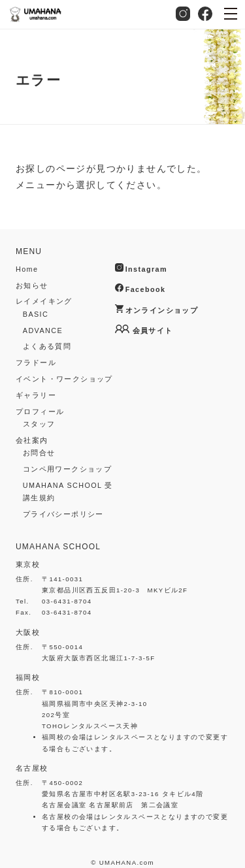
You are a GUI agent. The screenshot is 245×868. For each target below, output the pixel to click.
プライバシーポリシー (63, 514)
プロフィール (40, 411)
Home (27, 269)
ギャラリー (36, 395)
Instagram (183, 14)
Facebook (205, 14)
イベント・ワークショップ (64, 379)
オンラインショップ (162, 310)
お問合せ (39, 453)
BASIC (36, 314)
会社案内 (32, 440)
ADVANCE (43, 330)
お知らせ (32, 285)
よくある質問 (47, 346)
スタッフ (39, 424)
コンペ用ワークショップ (67, 469)
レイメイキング (44, 301)
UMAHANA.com (127, 862)
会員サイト (153, 330)
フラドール (36, 362)
